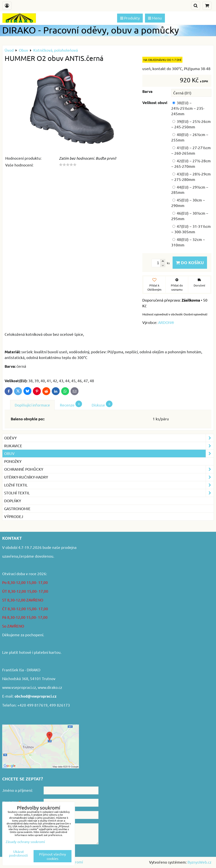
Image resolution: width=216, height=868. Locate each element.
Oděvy (109, 438)
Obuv (109, 453)
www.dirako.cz (50, 687)
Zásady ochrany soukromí (25, 841)
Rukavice (109, 446)
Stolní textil (109, 493)
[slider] (68, 165)
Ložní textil (109, 485)
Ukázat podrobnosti (18, 853)
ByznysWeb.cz (199, 862)
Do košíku (190, 263)
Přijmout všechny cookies (53, 856)
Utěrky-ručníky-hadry (109, 477)
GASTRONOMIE (17, 508)
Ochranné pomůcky (109, 469)
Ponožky (13, 461)
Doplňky (13, 501)
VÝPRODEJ (14, 516)
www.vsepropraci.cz (19, 687)
